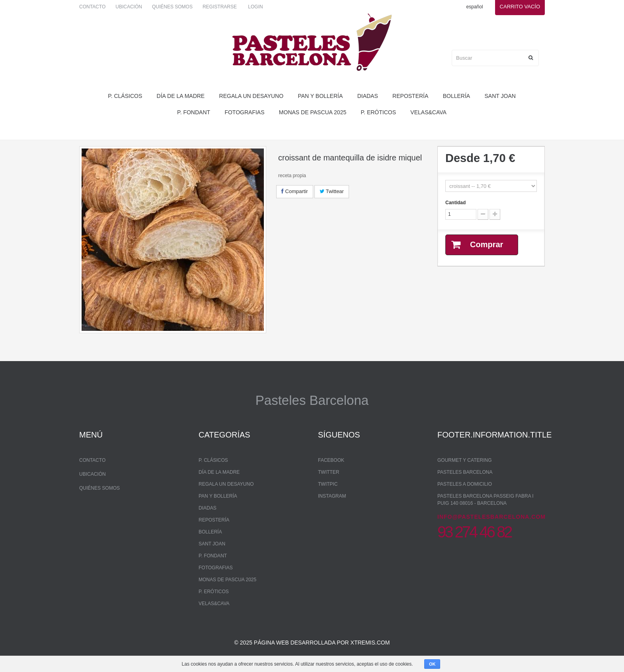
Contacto (92, 7)
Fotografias (244, 112)
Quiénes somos (172, 7)
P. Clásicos (125, 96)
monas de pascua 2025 (313, 112)
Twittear (332, 191)
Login (255, 7)
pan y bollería (320, 96)
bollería (456, 96)
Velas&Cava (428, 112)
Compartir (295, 191)
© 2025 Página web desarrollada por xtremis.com (312, 643)
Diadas (368, 96)
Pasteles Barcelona (465, 472)
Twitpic (328, 484)
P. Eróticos (378, 112)
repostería (410, 96)
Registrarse (220, 7)
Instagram (332, 496)
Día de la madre (181, 96)
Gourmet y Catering (464, 460)
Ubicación (129, 7)
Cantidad (455, 203)
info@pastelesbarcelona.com (491, 517)
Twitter (329, 472)
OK (432, 664)
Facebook (331, 460)
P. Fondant (194, 112)
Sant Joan (500, 96)
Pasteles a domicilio (465, 484)
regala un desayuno (252, 96)
